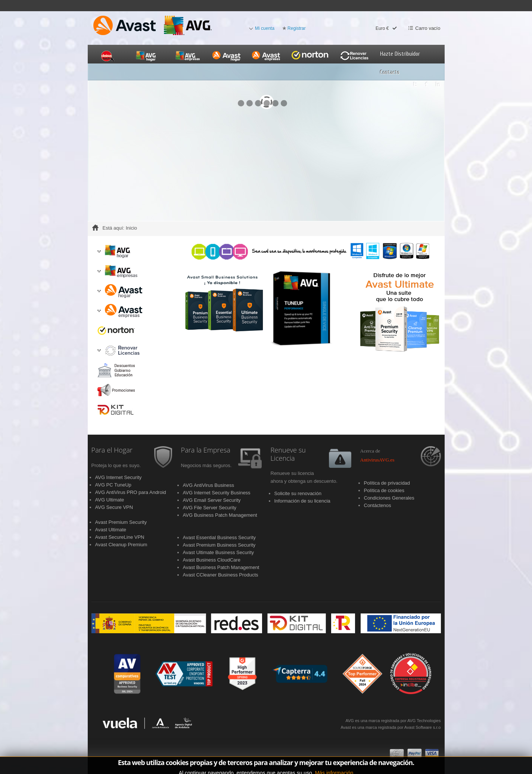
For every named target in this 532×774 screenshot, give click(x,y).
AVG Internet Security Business (217, 493)
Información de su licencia (302, 501)
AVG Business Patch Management (220, 515)
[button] (99, 251)
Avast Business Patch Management (221, 567)
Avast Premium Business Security (219, 545)
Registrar (297, 28)
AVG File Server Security (210, 508)
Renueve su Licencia (288, 454)
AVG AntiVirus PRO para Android (131, 492)
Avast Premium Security (121, 522)
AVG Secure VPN (114, 507)
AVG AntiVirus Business (209, 485)
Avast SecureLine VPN (120, 537)
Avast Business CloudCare (212, 560)
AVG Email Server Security (212, 500)
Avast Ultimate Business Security (219, 552)
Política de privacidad (387, 483)
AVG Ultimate (110, 500)
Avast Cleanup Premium (121, 545)
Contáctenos (378, 505)
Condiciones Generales (389, 498)
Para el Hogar (112, 450)
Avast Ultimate (111, 530)
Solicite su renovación (298, 493)
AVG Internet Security (119, 477)
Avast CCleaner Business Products (221, 575)
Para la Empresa (206, 450)
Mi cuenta (265, 28)
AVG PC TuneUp (113, 485)
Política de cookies (384, 490)
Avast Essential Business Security (220, 537)
